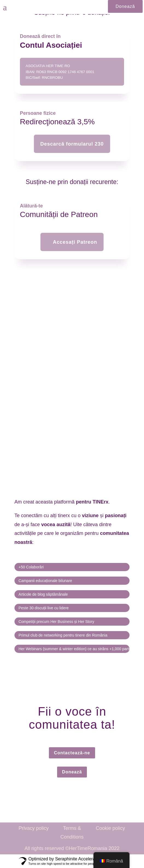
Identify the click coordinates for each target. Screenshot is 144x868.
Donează (125, 6)
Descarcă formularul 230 (72, 144)
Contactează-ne (72, 753)
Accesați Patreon (75, 242)
